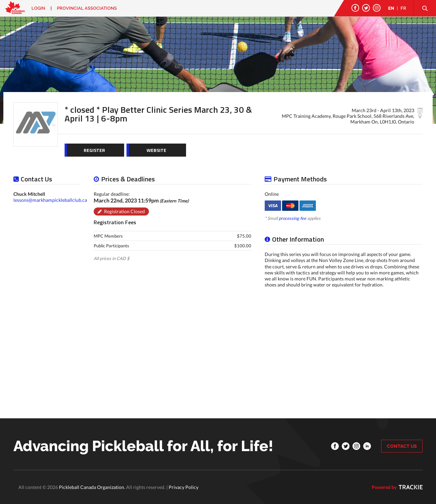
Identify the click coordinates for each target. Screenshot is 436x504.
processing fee (292, 218)
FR (403, 8)
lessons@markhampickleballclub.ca (50, 200)
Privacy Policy (184, 487)
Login (38, 8)
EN (391, 8)
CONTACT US (402, 446)
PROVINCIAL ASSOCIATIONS (87, 8)
